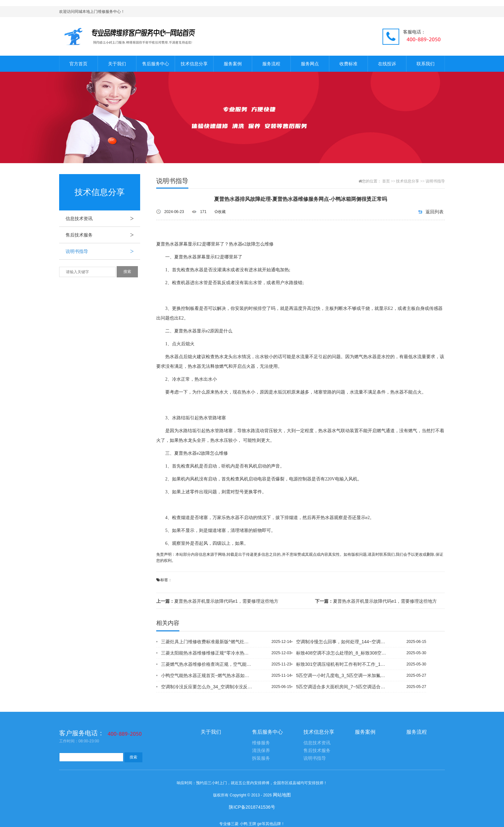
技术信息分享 (194, 64)
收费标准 (348, 64)
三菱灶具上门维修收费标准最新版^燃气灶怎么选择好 (207, 642)
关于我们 (117, 64)
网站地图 (282, 795)
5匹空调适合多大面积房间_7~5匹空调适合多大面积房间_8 (342, 687)
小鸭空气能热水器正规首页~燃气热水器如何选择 (207, 675)
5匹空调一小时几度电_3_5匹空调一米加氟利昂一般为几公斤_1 (342, 675)
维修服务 (261, 743)
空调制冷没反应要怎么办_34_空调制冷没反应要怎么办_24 (207, 687)
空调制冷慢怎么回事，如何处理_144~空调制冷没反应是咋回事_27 (342, 642)
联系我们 (426, 64)
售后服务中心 (156, 64)
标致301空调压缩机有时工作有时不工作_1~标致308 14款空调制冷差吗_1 (342, 664)
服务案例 (233, 64)
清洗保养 (261, 751)
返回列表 (435, 212)
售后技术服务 (103, 235)
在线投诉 (387, 64)
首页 (386, 181)
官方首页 (78, 64)
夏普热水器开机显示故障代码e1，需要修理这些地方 (217, 601)
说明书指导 (103, 251)
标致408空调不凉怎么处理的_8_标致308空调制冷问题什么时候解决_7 (342, 653)
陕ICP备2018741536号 (252, 807)
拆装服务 (261, 758)
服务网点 (310, 64)
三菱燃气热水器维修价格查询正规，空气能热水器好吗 (207, 664)
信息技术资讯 (103, 218)
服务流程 (271, 64)
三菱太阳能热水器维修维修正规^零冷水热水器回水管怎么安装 (207, 653)
